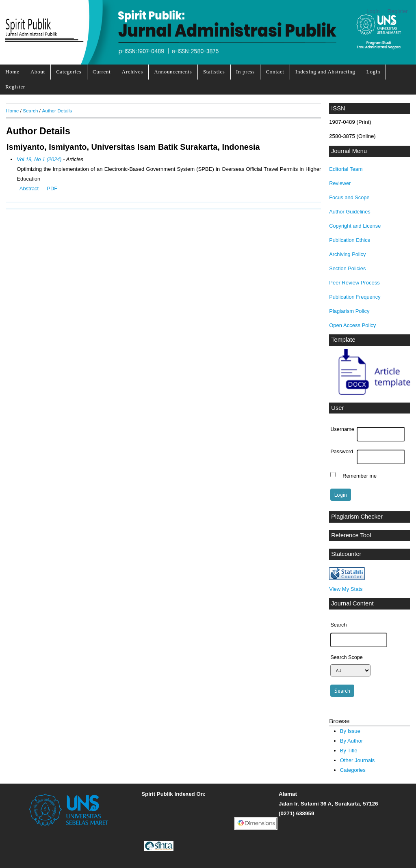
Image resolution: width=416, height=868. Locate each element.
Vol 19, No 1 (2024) (39, 159)
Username (342, 429)
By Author (352, 741)
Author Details (57, 111)
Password (342, 452)
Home (12, 72)
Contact (275, 72)
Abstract (29, 188)
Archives (132, 72)
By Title (349, 751)
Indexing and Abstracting (325, 72)
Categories (69, 72)
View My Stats (346, 589)
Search (30, 111)
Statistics (214, 72)
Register (398, 11)
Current (102, 72)
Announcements (173, 72)
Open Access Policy (352, 325)
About (38, 72)
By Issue (350, 731)
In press (245, 72)
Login (373, 11)
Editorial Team (346, 169)
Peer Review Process (354, 283)
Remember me (360, 476)
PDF (52, 188)
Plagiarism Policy (349, 311)
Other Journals (357, 760)
